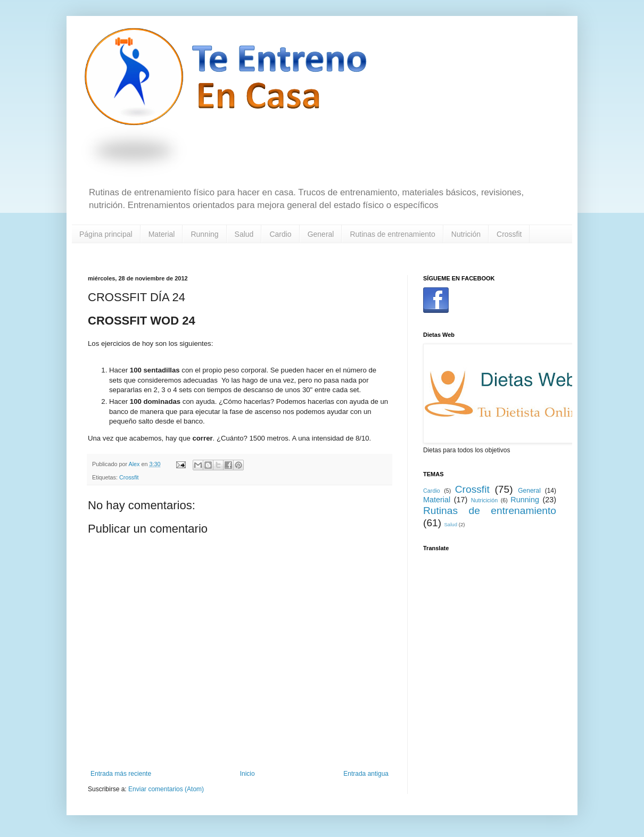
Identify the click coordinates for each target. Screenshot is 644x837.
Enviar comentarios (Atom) (166, 789)
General (321, 234)
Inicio (247, 774)
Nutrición (466, 234)
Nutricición (484, 500)
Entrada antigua (366, 774)
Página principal (106, 234)
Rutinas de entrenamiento (392, 234)
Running (204, 234)
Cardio (280, 234)
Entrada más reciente (121, 774)
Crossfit (509, 234)
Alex (135, 464)
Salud (244, 234)
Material (162, 234)
